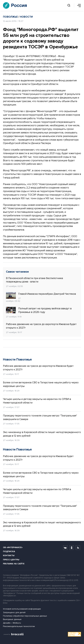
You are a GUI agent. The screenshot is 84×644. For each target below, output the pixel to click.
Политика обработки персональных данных (25, 616)
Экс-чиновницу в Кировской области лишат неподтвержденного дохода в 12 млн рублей (42, 434)
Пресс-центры (11, 560)
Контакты (9, 555)
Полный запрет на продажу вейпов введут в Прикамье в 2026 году (39, 310)
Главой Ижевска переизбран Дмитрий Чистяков (41, 294)
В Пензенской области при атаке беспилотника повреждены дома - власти (34, 280)
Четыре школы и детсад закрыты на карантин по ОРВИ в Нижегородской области (37, 401)
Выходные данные (12, 619)
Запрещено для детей (14, 612)
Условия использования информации (22, 609)
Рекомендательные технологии (19, 626)
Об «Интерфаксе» (13, 547)
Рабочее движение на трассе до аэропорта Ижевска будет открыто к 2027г (41, 326)
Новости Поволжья (17, 360)
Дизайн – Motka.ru (12, 623)
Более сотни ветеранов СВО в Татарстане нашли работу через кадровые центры (41, 384)
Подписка (9, 551)
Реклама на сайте (14, 564)
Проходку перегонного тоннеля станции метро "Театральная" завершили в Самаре (40, 417)
